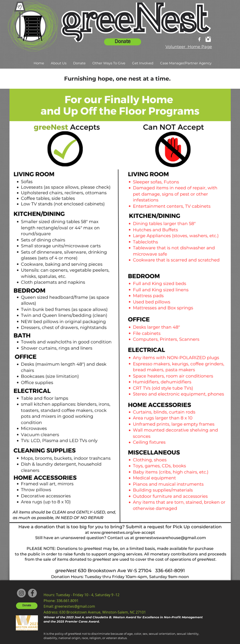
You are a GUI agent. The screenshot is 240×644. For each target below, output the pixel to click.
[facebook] (199, 39)
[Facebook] (32, 593)
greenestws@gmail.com (75, 606)
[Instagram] (21, 593)
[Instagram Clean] (208, 39)
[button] (59, 63)
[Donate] (123, 42)
